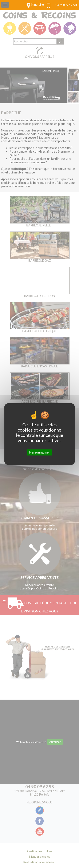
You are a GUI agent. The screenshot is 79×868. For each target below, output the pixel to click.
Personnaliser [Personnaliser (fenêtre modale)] (40, 452)
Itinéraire (37, 5)
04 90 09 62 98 (66, 5)
